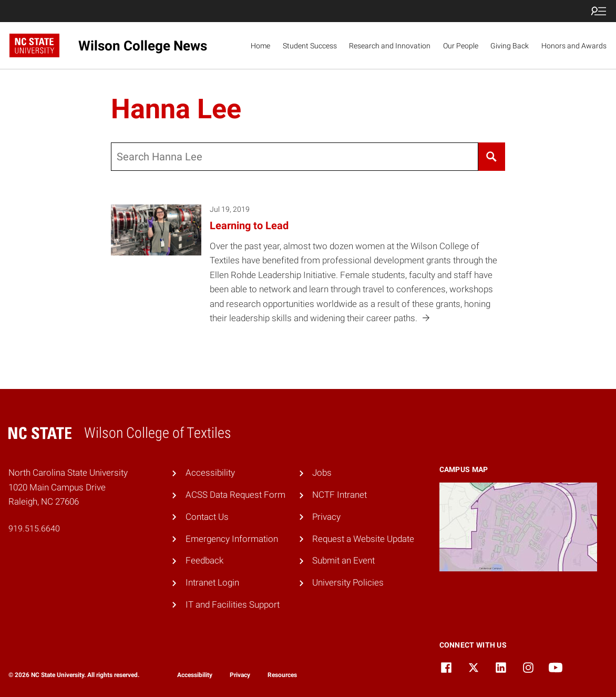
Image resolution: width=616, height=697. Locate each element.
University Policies (348, 582)
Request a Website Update (363, 539)
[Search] (492, 157)
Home (260, 46)
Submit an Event (343, 560)
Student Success (310, 46)
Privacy (326, 517)
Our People (461, 46)
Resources (282, 675)
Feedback (204, 560)
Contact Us (207, 517)
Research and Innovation (390, 46)
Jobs (322, 473)
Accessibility (210, 473)
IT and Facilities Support (233, 604)
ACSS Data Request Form (235, 495)
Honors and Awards (574, 46)
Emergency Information (232, 539)
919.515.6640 (34, 529)
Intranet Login (212, 582)
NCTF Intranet (340, 495)
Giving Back (510, 46)
